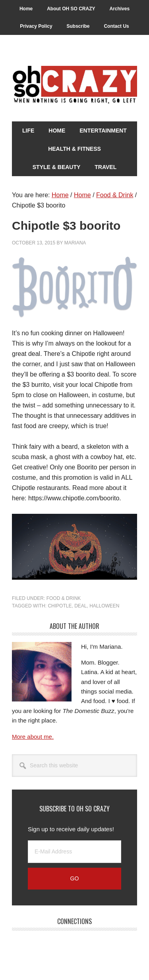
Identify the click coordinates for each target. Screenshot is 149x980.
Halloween (104, 606)
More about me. (33, 737)
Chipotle (60, 606)
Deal (80, 606)
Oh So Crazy (74, 85)
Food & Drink (64, 598)
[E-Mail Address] (74, 852)
